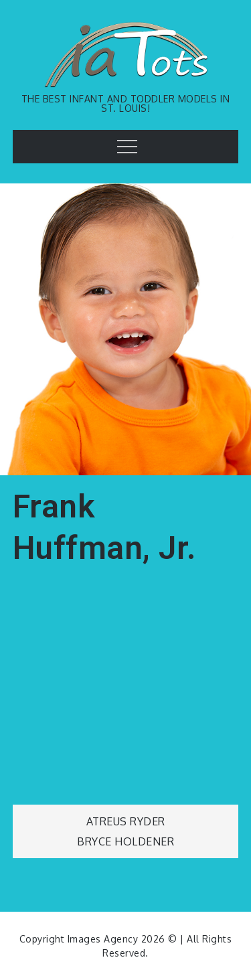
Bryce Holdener (125, 841)
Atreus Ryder (126, 821)
